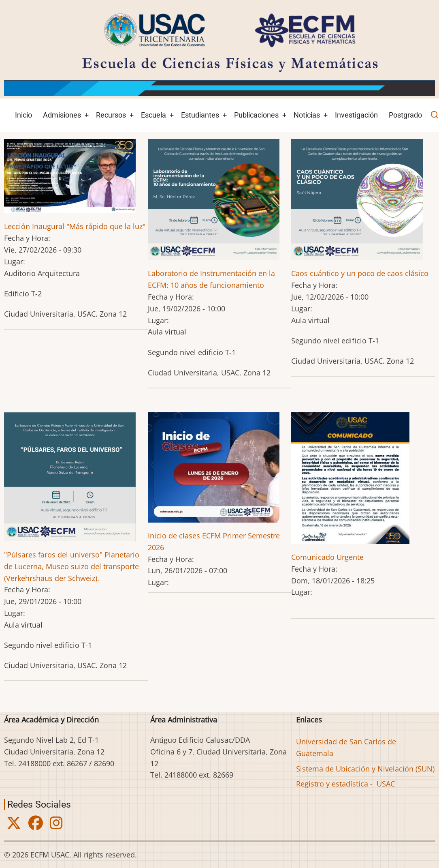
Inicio (23, 115)
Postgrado (405, 115)
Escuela (153, 115)
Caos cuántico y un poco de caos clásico (360, 273)
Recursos (111, 115)
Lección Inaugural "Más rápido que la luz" (75, 226)
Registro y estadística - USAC (345, 784)
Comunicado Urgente (327, 557)
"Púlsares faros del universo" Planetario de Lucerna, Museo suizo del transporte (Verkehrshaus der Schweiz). (72, 566)
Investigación (356, 115)
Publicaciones (256, 115)
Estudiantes (200, 115)
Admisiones (62, 115)
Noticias (307, 115)
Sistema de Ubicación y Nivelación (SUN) (365, 769)
